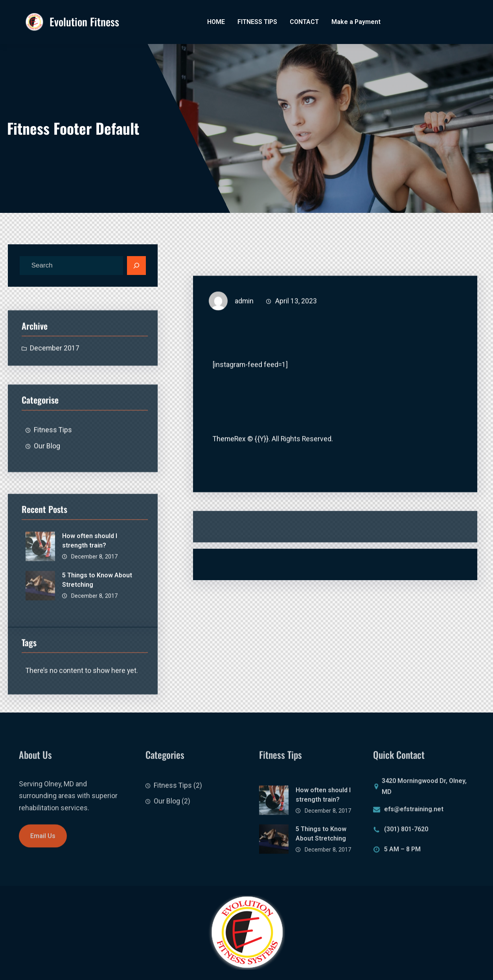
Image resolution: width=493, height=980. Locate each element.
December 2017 (55, 368)
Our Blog (47, 478)
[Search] (136, 266)
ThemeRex (229, 447)
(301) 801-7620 (406, 833)
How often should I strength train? (90, 589)
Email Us (43, 844)
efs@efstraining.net (414, 813)
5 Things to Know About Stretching (97, 628)
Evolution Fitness (84, 22)
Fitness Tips (53, 462)
